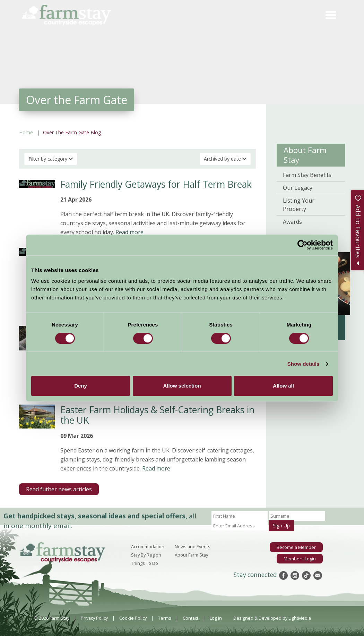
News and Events (193, 546)
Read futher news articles (59, 489)
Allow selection (182, 386)
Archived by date (225, 159)
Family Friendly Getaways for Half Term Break (156, 184)
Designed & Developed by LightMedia (272, 618)
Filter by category (51, 159)
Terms (165, 618)
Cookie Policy (133, 618)
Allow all (283, 386)
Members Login (300, 559)
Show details (304, 364)
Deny (81, 386)
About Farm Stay (305, 155)
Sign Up (281, 525)
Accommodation (148, 546)
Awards (292, 222)
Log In (216, 618)
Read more (129, 232)
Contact (190, 618)
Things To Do (145, 563)
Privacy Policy (94, 618)
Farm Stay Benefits (307, 175)
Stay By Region (146, 555)
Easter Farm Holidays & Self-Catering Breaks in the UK (157, 415)
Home (26, 132)
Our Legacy (298, 188)
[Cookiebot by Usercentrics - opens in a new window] (302, 245)
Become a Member (296, 547)
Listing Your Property (299, 205)
